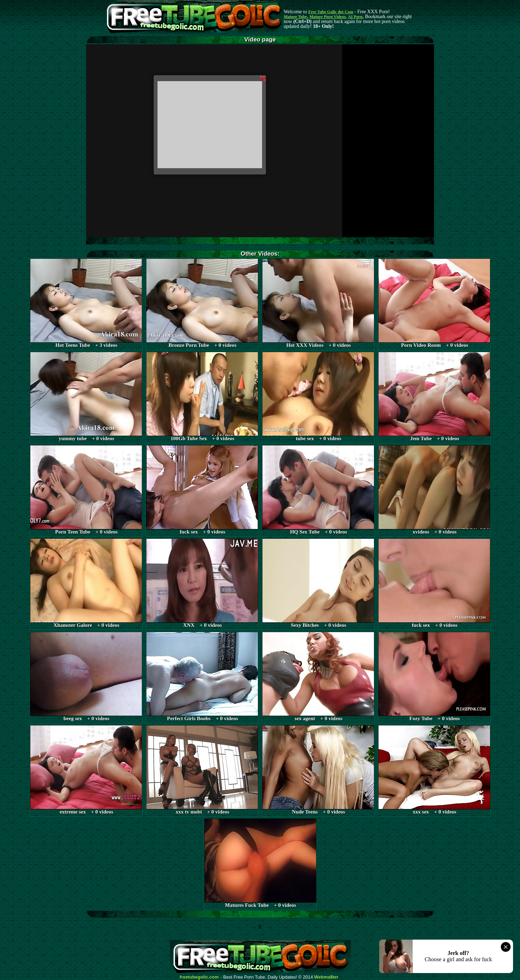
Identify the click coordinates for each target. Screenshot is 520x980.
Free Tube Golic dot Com (331, 12)
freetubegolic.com (199, 977)
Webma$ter (327, 977)
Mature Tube (295, 17)
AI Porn (355, 17)
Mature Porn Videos (328, 17)
